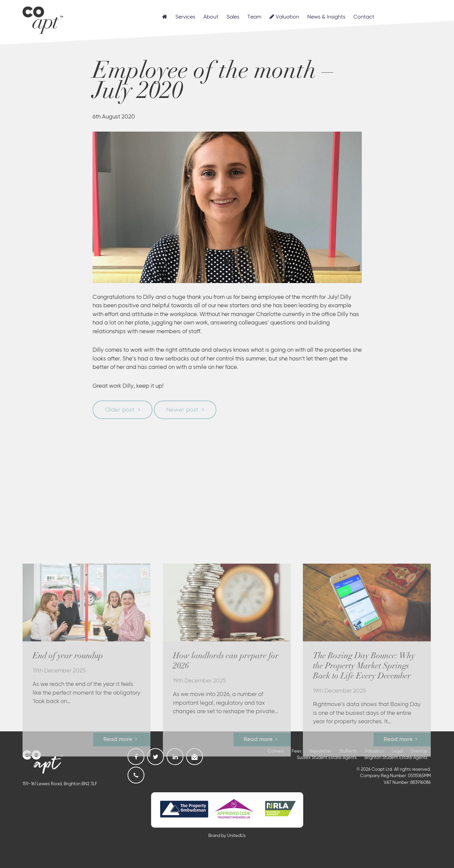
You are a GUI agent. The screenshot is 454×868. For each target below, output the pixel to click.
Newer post (182, 410)
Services (185, 17)
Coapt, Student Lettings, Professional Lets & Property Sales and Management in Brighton (43, 19)
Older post (120, 410)
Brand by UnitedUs (227, 836)
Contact (364, 17)
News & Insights (326, 17)
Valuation (284, 17)
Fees (297, 751)
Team (254, 17)
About (211, 17)
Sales (233, 17)
